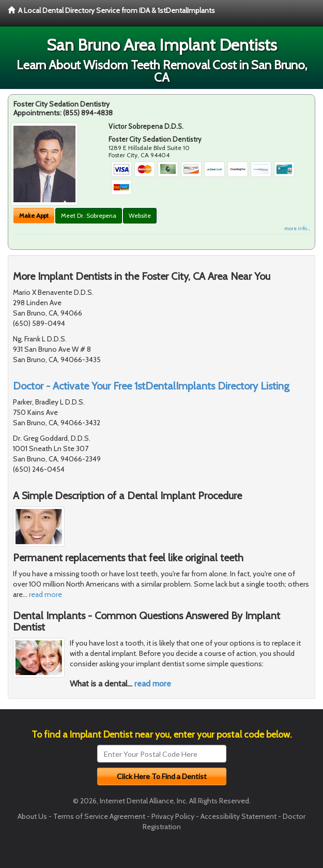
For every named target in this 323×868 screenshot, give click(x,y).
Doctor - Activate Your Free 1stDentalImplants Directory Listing (151, 386)
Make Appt (34, 215)
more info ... (297, 228)
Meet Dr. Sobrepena (89, 215)
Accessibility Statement (239, 816)
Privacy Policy (173, 816)
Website (140, 215)
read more (45, 594)
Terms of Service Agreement (99, 816)
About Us (32, 816)
